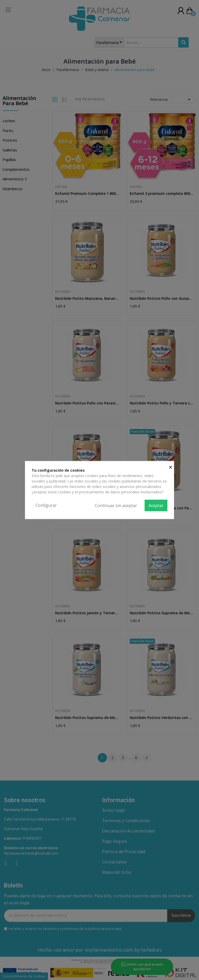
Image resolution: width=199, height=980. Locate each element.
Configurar (46, 505)
